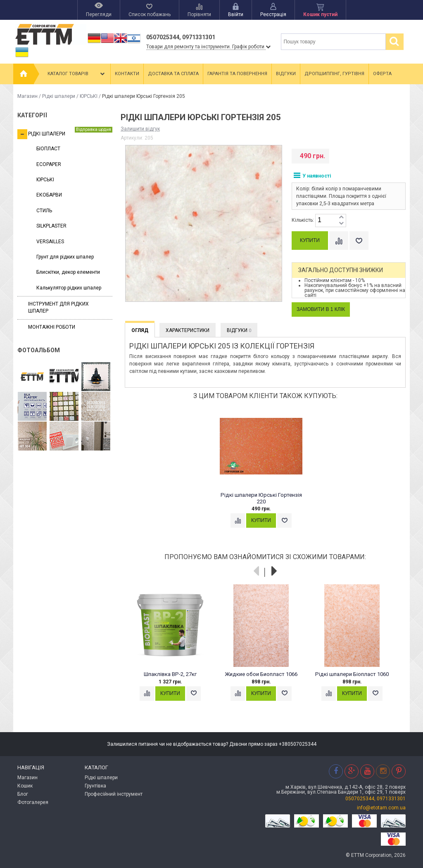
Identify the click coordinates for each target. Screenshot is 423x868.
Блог (23, 794)
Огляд (140, 330)
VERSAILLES (50, 242)
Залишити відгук (140, 129)
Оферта (382, 74)
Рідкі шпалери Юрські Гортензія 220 (261, 498)
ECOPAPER (49, 164)
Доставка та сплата (173, 74)
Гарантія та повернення (237, 74)
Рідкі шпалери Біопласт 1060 (352, 674)
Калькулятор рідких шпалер (69, 288)
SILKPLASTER (51, 226)
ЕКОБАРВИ (49, 195)
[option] (265, 474)
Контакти (127, 74)
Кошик (25, 786)
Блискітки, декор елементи (68, 272)
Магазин (27, 96)
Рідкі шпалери (59, 96)
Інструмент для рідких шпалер (58, 307)
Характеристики (188, 330)
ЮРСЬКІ (89, 96)
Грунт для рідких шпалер (65, 257)
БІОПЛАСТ (48, 149)
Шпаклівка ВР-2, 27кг (170, 674)
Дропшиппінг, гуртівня (334, 74)
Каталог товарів (77, 74)
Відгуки (286, 74)
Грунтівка (95, 786)
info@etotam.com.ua (381, 808)
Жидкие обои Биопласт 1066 (261, 674)
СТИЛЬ (44, 211)
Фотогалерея (33, 802)
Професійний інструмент (114, 794)
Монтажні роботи (52, 327)
